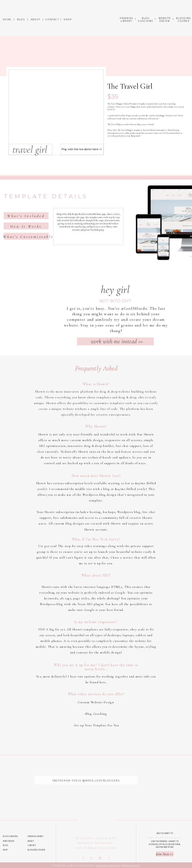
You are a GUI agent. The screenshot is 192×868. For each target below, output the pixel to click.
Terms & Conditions (108, 866)
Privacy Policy (131, 866)
